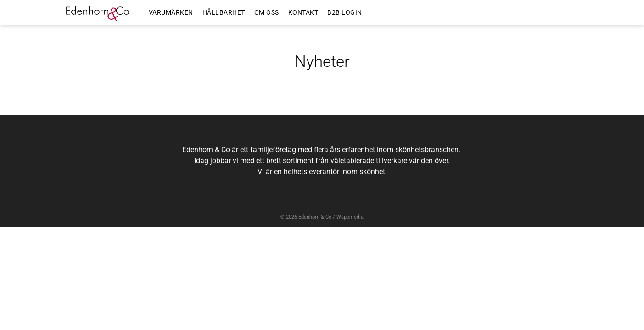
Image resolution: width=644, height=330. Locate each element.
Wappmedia (350, 217)
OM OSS (267, 12)
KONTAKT (303, 12)
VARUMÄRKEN (171, 12)
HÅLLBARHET (224, 12)
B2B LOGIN (345, 12)
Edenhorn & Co (315, 217)
